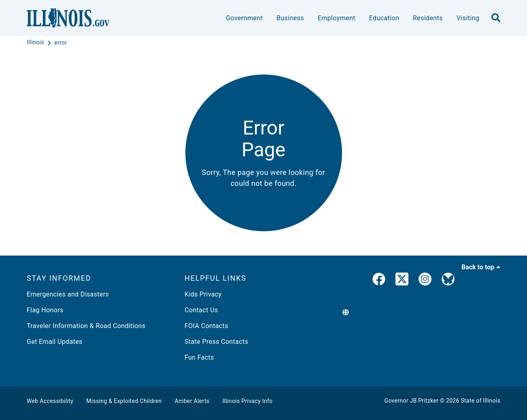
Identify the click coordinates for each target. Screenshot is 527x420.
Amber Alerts (192, 401)
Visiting (468, 18)
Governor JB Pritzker (412, 401)
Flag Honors (45, 310)
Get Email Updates (55, 342)
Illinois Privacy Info (247, 401)
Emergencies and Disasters (68, 294)
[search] (496, 18)
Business (290, 18)
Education (384, 18)
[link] (379, 281)
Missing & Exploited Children (124, 401)
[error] (61, 43)
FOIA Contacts (206, 326)
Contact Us (201, 310)
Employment (337, 18)
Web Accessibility (50, 401)
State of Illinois (480, 401)
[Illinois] (36, 43)
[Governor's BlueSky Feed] (448, 281)
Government (244, 18)
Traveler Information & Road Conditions (86, 326)
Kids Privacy (203, 294)
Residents (428, 18)
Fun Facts (199, 357)
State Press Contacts (216, 342)
